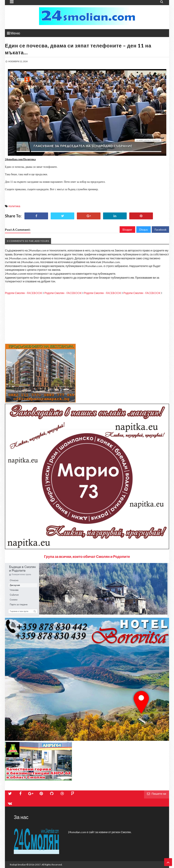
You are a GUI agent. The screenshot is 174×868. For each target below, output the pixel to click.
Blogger (127, 230)
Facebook (161, 230)
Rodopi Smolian (18, 865)
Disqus (144, 230)
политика (14, 206)
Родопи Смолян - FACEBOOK (24, 293)
